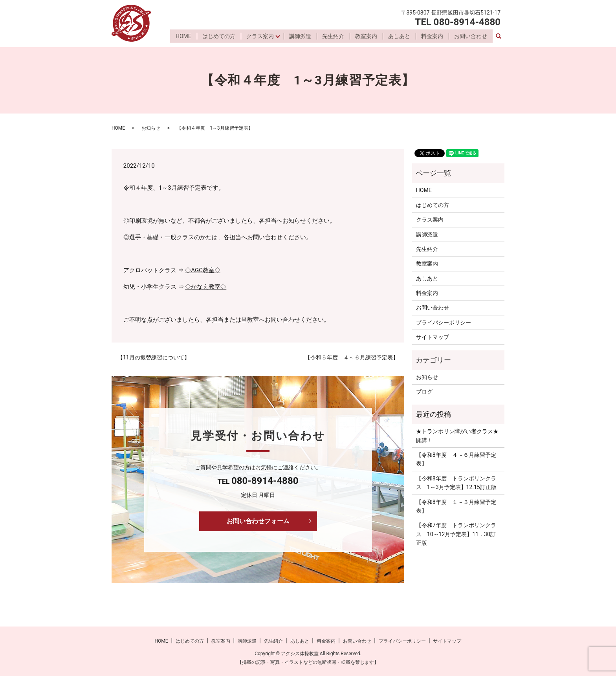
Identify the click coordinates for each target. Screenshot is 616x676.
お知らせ (151, 128)
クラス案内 (259, 37)
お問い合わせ (471, 37)
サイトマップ (433, 337)
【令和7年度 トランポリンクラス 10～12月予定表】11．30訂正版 (456, 534)
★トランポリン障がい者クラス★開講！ (457, 436)
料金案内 (432, 37)
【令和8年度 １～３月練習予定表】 (456, 506)
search (499, 37)
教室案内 (366, 37)
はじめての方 (218, 37)
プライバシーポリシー (444, 322)
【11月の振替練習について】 (154, 357)
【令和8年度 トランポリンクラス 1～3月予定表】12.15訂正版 (456, 483)
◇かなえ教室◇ (206, 287)
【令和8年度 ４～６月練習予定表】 (456, 459)
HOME (182, 37)
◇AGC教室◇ (203, 270)
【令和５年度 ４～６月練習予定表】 (352, 357)
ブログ (424, 392)
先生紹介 (333, 37)
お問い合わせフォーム (258, 521)
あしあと (399, 37)
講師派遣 (300, 37)
